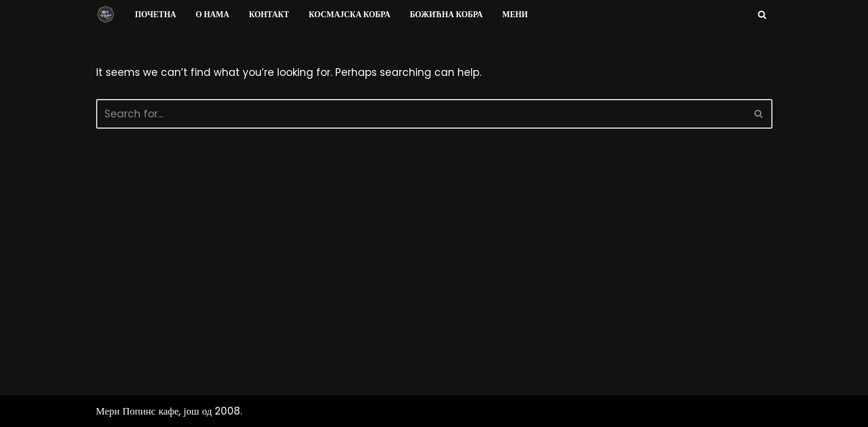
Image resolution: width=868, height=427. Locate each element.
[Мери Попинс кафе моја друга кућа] (106, 14)
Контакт (269, 15)
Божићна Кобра (446, 15)
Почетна (156, 15)
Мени (515, 15)
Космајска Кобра (349, 15)
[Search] (762, 15)
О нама (213, 15)
